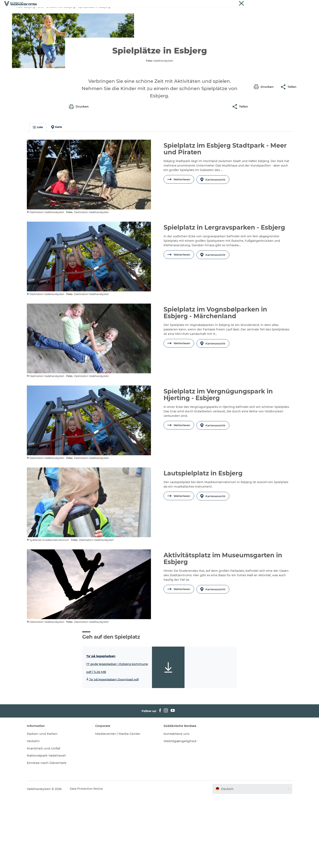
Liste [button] (44, 205)
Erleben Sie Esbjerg (61, 26)
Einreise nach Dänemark (54, 834)
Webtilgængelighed (180, 812)
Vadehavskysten (293, 4)
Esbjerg (104, 13)
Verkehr (40, 812)
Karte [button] (63, 205)
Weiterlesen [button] (179, 257)
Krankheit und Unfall (51, 820)
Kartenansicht (214, 257)
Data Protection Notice (93, 860)
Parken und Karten (49, 805)
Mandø (135, 13)
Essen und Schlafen (187, 13)
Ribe (88, 13)
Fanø (120, 13)
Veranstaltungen (221, 13)
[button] (265, 184)
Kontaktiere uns (177, 805)
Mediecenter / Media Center (122, 805)
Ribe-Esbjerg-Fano (30, 26)
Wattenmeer (156, 13)
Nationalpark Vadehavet (54, 827)
